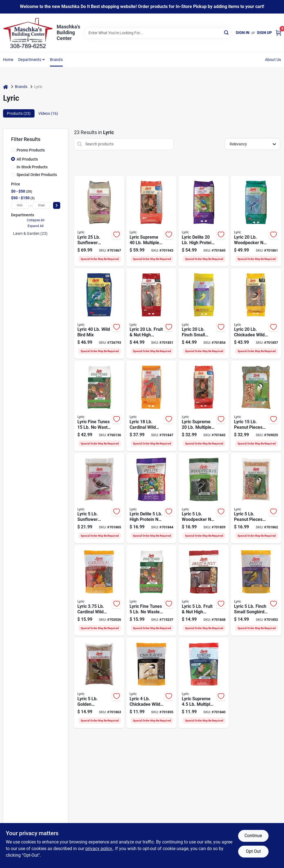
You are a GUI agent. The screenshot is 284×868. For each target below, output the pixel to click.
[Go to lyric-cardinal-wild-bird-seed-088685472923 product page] (151, 406)
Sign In (243, 33)
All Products (27, 159)
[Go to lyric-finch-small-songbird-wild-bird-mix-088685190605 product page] (256, 590)
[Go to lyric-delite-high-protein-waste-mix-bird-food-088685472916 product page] (204, 221)
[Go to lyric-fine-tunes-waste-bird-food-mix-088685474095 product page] (151, 590)
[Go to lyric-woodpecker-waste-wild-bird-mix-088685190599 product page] (204, 498)
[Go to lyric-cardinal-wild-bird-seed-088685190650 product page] (99, 590)
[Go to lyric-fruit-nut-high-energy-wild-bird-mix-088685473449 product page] (151, 314)
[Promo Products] (13, 150)
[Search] (227, 32)
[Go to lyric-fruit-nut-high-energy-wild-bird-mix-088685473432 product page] (204, 590)
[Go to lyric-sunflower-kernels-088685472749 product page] (99, 498)
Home (8, 60)
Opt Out (253, 851)
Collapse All (36, 220)
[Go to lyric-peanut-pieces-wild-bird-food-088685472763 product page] (256, 498)
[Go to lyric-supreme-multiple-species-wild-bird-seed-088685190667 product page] (204, 683)
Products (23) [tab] (19, 113)
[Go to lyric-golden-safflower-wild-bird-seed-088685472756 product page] (99, 683)
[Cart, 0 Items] (278, 33)
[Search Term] (158, 33)
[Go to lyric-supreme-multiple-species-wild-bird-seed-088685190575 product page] (151, 221)
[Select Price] (57, 205)
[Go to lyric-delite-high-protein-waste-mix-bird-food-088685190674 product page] (151, 498)
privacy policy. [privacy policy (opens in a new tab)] (99, 849)
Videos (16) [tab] (48, 113)
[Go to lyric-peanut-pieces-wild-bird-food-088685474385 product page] (256, 406)
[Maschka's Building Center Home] (28, 33)
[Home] (6, 87)
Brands (56, 60)
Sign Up (264, 33)
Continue (253, 836)
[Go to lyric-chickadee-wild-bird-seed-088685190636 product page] (151, 683)
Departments (30, 60)
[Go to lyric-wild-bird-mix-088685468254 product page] (99, 314)
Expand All (36, 226)
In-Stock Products (32, 167)
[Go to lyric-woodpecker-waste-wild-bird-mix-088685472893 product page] (256, 221)
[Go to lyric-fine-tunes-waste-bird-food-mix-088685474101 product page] (99, 406)
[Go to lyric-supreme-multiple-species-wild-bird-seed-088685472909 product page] (204, 406)
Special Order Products (37, 175)
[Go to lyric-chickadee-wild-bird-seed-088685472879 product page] (256, 314)
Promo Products (31, 150)
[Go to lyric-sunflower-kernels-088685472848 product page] (99, 221)
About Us (273, 60)
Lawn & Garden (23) (30, 233)
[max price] (41, 205)
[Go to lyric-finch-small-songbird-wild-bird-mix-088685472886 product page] (204, 314)
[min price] (20, 205)
